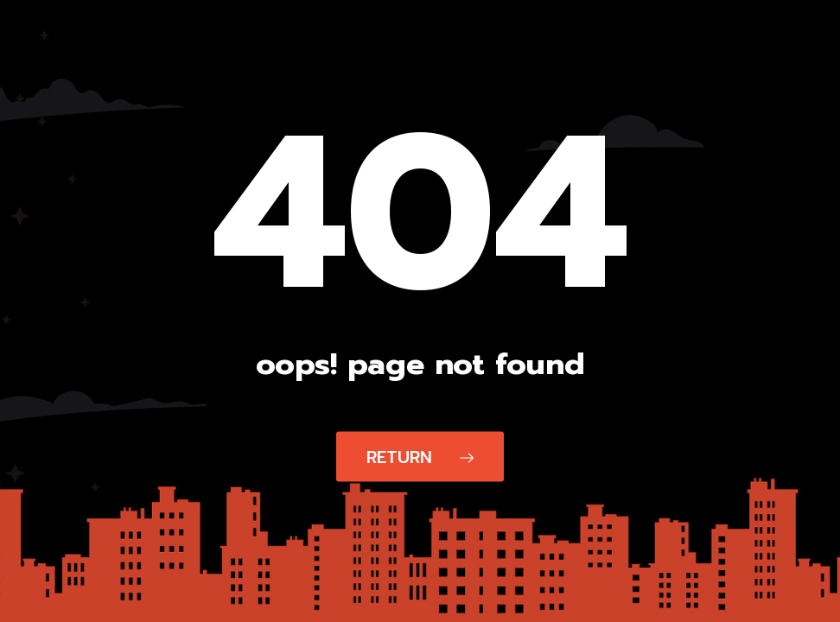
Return (420, 457)
